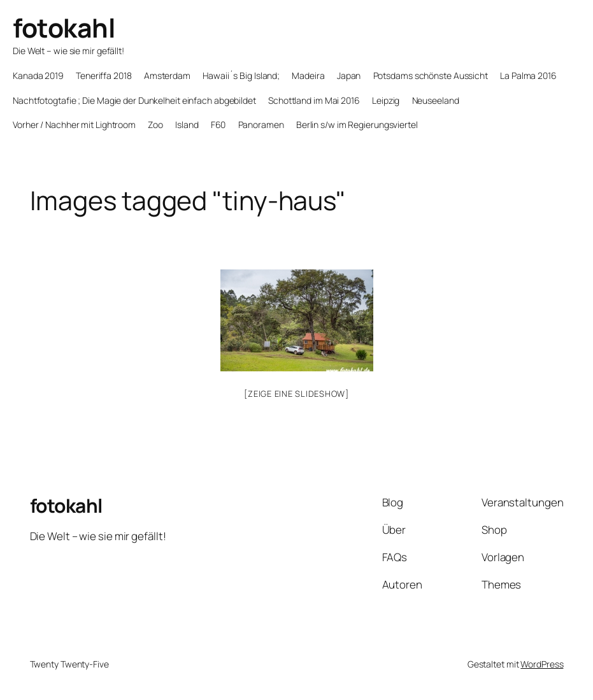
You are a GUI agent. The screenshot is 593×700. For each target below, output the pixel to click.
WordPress (542, 664)
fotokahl (64, 27)
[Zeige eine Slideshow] (296, 394)
